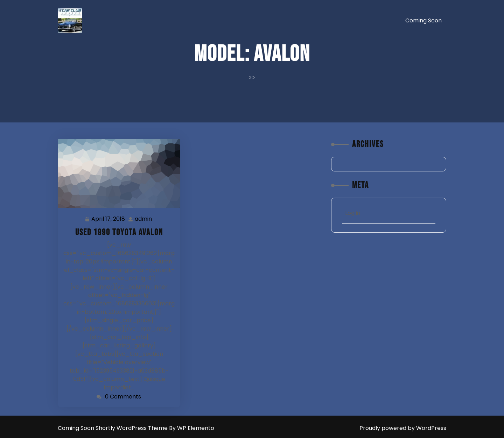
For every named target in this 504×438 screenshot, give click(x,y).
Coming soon (423, 20)
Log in (353, 213)
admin (144, 219)
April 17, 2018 (108, 219)
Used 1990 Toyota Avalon (119, 232)
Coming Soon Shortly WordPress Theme (113, 428)
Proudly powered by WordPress (403, 428)
